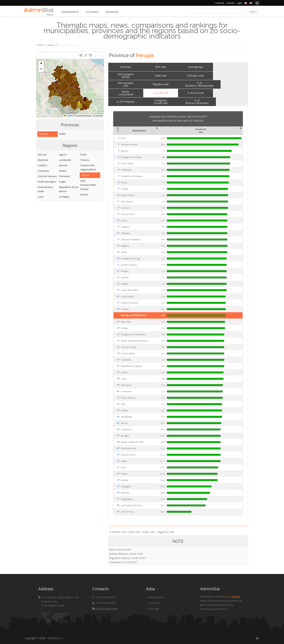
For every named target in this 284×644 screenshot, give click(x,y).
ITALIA (40, 45)
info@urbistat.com (105, 608)
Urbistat (235, 597)
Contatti (230, 3)
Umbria (51, 45)
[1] (206, 116)
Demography (70, 12)
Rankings (112, 12)
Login (239, 3)
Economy (92, 12)
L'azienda (220, 3)
